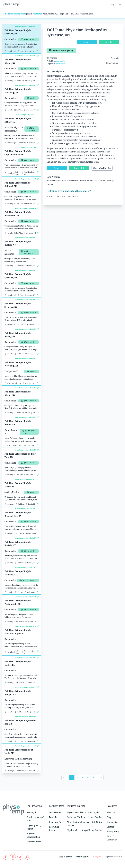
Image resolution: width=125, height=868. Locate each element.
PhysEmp (99, 857)
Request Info (79, 168)
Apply (87, 42)
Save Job (109, 42)
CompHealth (60, 61)
